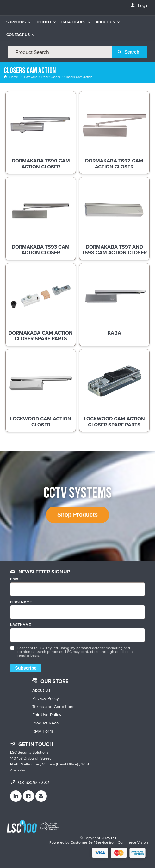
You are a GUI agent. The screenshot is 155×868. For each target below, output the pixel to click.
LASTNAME (21, 625)
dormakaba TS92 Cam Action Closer (114, 164)
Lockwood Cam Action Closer (41, 422)
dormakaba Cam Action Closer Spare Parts (41, 336)
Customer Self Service (89, 842)
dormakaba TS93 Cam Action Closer (41, 250)
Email (16, 579)
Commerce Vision (133, 842)
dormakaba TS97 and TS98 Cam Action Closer (114, 250)
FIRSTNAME (21, 602)
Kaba (114, 333)
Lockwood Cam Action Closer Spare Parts (114, 422)
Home (11, 77)
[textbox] (60, 52)
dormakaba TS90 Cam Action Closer (41, 164)
